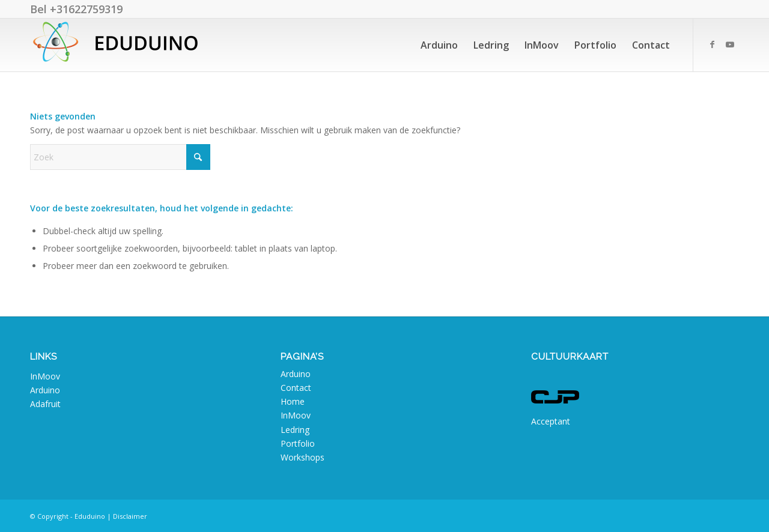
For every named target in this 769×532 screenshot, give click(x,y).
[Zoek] (120, 157)
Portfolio (298, 443)
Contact (296, 388)
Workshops (302, 457)
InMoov (45, 376)
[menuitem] (439, 45)
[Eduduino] (120, 45)
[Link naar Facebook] (712, 44)
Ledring (295, 430)
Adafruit (45, 404)
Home (293, 401)
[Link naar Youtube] (730, 44)
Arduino (45, 390)
